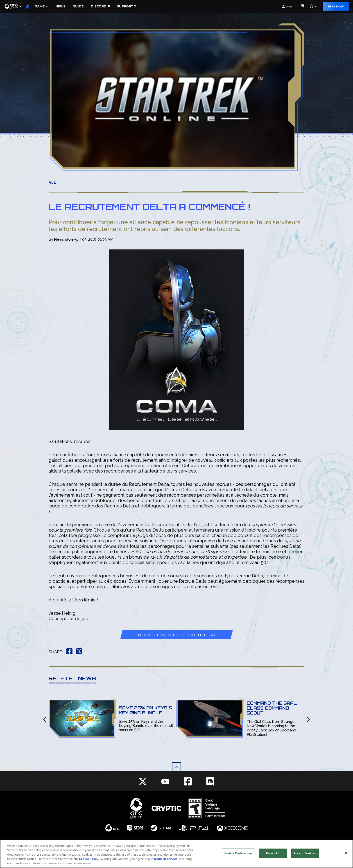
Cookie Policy (89, 865)
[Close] (346, 859)
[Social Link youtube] (165, 781)
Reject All (273, 859)
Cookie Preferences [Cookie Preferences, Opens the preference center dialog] (238, 859)
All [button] (52, 182)
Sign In (289, 6)
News (60, 6)
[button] (13, 6)
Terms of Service (165, 865)
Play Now (336, 6)
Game (41, 6)
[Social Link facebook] (188, 781)
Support (127, 6)
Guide (78, 6)
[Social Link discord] (210, 781)
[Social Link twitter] (143, 781)
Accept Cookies (305, 859)
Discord (100, 6)
